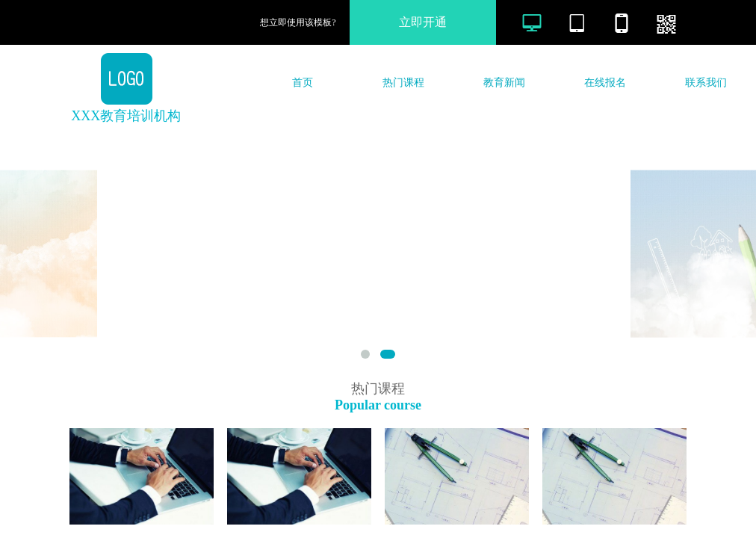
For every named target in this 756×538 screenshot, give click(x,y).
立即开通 (423, 22)
